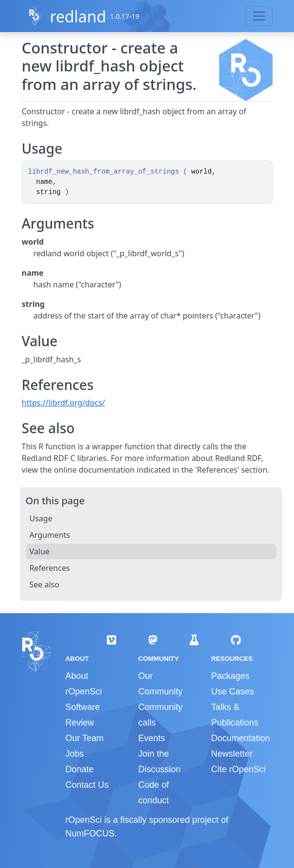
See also (44, 585)
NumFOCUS (90, 833)
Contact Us (87, 785)
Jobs (75, 754)
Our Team (85, 738)
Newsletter (232, 754)
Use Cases (232, 691)
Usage (41, 518)
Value (40, 551)
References (50, 568)
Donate (80, 769)
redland (78, 16)
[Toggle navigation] (259, 16)
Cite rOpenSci (238, 769)
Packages (230, 676)
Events (151, 738)
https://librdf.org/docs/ (64, 403)
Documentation (240, 738)
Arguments (50, 535)
